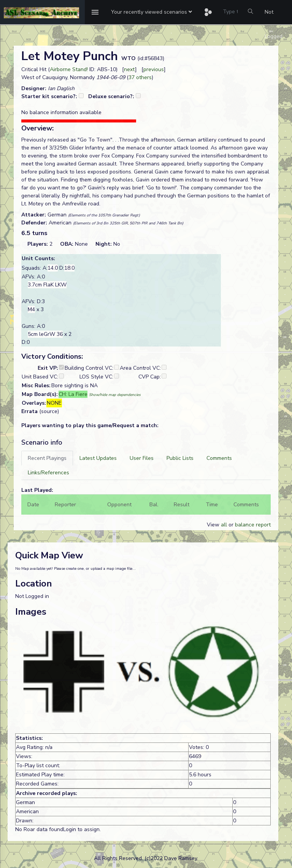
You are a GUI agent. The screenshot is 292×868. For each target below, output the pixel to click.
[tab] (47, 458)
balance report (253, 525)
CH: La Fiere (73, 394)
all (224, 525)
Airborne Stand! (69, 69)
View (214, 525)
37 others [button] (140, 77)
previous (154, 69)
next (129, 69)
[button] (152, 12)
